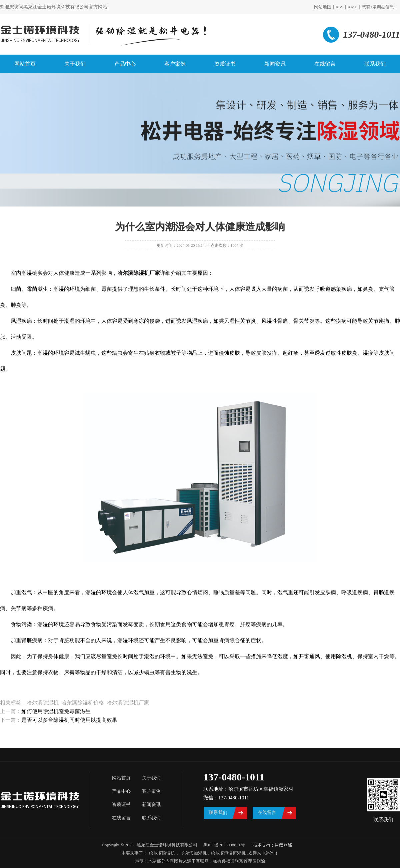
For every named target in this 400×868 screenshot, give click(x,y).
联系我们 (375, 64)
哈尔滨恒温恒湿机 (228, 853)
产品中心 (125, 64)
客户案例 (175, 64)
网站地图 (323, 7)
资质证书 (225, 64)
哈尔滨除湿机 (162, 853)
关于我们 (75, 64)
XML (352, 7)
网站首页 (25, 64)
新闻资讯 (275, 64)
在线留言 (325, 64)
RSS (339, 7)
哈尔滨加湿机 (193, 853)
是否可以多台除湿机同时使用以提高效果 (69, 720)
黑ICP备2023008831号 (224, 845)
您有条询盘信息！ (380, 7)
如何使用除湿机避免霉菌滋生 (56, 711)
